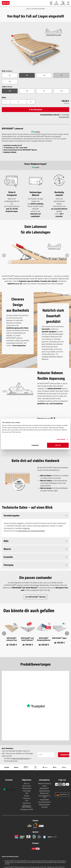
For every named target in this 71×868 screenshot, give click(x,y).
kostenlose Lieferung (10, 152)
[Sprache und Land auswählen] (68, 795)
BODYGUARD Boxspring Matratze (44, 639)
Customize (35, 445)
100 (44, 75)
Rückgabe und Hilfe (27, 810)
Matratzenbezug (44, 791)
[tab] (29, 611)
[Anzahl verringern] (6, 102)
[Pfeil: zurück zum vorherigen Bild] (4, 633)
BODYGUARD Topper (59, 638)
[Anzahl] (18, 102)
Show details (61, 439)
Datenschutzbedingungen (20, 759)
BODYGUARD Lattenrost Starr (12, 639)
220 (61, 91)
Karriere (27, 796)
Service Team (27, 786)
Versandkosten (27, 788)
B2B (27, 793)
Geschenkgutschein (44, 802)
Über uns (27, 784)
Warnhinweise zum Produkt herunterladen (31, 531)
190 (10, 91)
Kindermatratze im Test (44, 797)
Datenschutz (27, 803)
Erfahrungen (27, 791)
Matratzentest (44, 793)
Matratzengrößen (44, 805)
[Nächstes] (67, 255)
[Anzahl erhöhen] (31, 102)
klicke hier (26, 528)
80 (10, 75)
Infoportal (44, 807)
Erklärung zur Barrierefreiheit (27, 806)
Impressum (27, 798)
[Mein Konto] (56, 3)
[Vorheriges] (4, 255)
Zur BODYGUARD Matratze (36, 597)
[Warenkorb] (51, 3)
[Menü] (68, 3)
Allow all (58, 445)
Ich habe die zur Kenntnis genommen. (18, 760)
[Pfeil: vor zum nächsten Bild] (67, 633)
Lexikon (44, 786)
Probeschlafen (44, 800)
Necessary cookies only (29, 432)
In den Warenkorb (36, 110)
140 (10, 82)
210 (44, 91)
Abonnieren (65, 755)
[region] (35, 47)
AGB (27, 801)
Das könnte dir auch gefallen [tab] (29, 611)
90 (27, 75)
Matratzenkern (44, 788)
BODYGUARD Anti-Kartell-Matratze (28, 639)
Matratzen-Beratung (44, 784)
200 (27, 91)
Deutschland (62, 795)
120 (65, 76)
